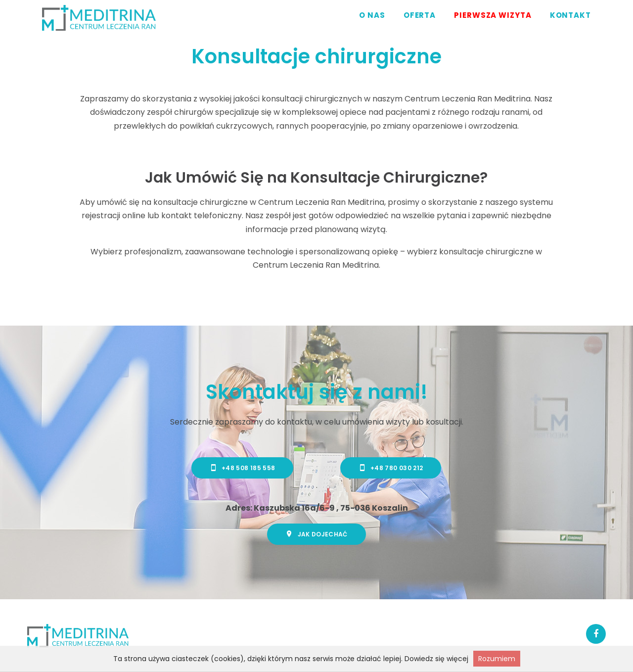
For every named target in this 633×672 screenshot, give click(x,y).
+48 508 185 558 (243, 468)
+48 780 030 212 (391, 468)
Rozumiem (497, 659)
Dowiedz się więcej (436, 659)
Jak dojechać (316, 534)
